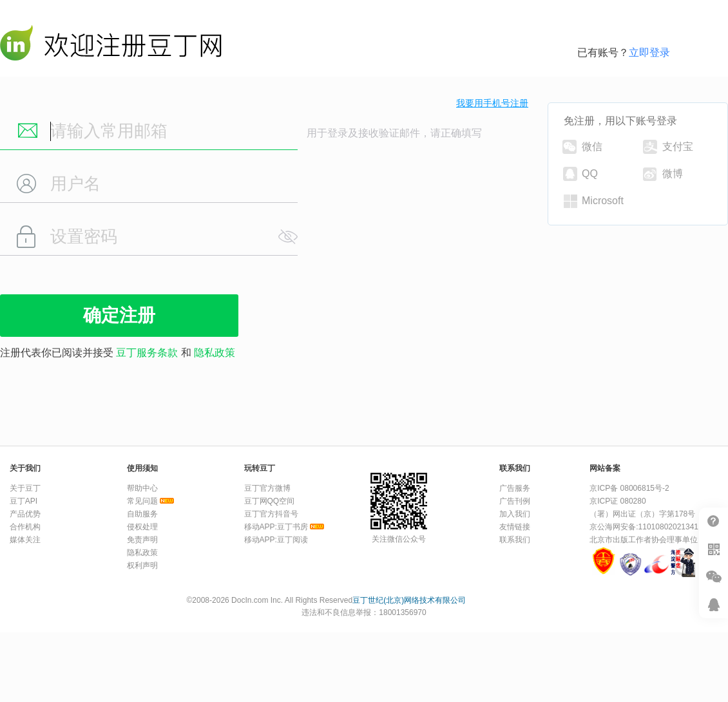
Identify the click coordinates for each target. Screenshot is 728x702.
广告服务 (515, 488)
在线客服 (714, 604)
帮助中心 (714, 521)
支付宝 (668, 147)
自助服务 (142, 514)
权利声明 (142, 565)
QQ (580, 174)
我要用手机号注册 (492, 103)
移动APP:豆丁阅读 (276, 540)
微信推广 (714, 577)
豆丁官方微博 (267, 488)
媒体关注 (25, 540)
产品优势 (25, 514)
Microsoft (594, 201)
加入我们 (515, 514)
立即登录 (649, 52)
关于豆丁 (25, 488)
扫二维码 (714, 549)
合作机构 (25, 527)
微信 (582, 147)
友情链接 (515, 527)
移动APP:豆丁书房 (276, 527)
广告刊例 (515, 501)
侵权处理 (142, 527)
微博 (663, 174)
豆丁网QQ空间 (270, 501)
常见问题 (142, 501)
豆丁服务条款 (147, 353)
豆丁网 (111, 46)
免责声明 (142, 540)
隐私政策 (215, 353)
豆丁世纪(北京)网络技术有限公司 (409, 600)
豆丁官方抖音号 (271, 514)
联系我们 (515, 540)
